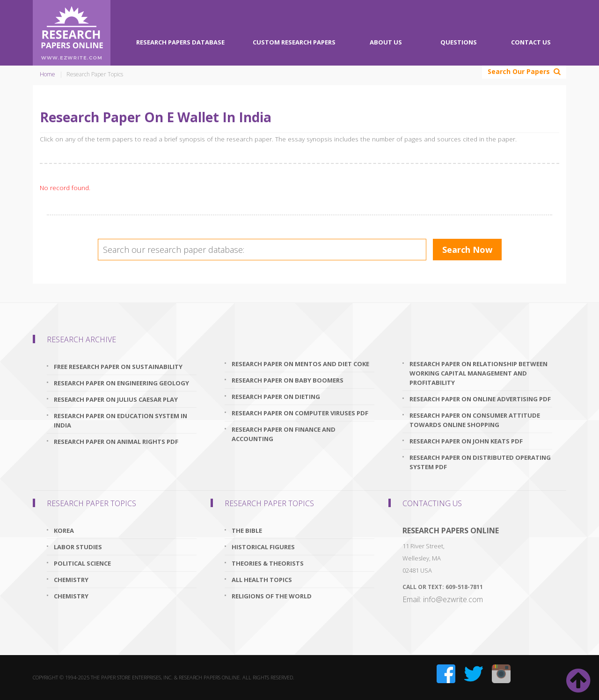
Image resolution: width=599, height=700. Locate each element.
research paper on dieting (276, 397)
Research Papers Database (180, 42)
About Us (386, 42)
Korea (64, 531)
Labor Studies (78, 547)
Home (47, 74)
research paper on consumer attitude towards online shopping (475, 420)
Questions (459, 42)
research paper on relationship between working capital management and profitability (478, 373)
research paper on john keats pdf (466, 441)
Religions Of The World (272, 596)
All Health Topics (262, 580)
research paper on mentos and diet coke (300, 364)
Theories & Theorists (268, 563)
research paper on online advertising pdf (480, 399)
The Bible (247, 531)
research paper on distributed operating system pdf (480, 462)
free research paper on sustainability (118, 367)
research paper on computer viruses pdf (300, 413)
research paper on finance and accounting (284, 434)
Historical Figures (263, 547)
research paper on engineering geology (121, 383)
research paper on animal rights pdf (116, 442)
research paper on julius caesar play (116, 399)
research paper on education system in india (121, 420)
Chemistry (71, 580)
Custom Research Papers (294, 42)
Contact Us (531, 42)
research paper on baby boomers (288, 380)
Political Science (82, 563)
